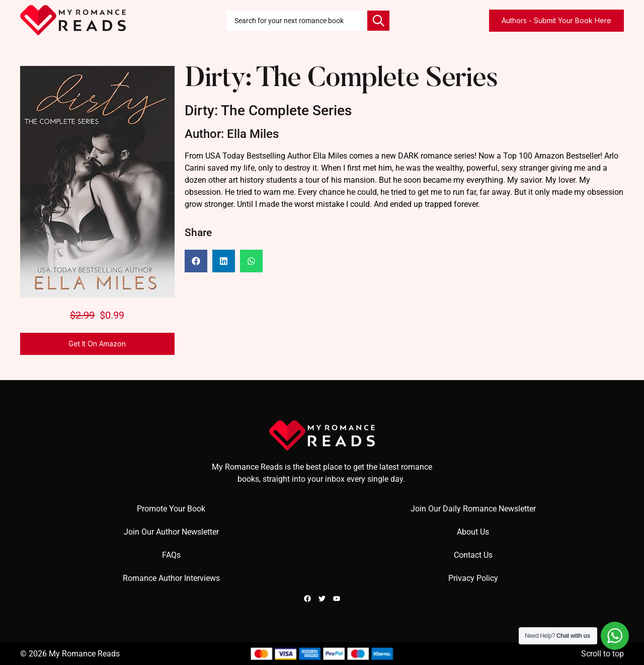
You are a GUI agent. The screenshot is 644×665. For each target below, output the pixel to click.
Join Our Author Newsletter (171, 532)
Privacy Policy (473, 578)
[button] (196, 261)
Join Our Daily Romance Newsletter (473, 509)
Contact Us (473, 555)
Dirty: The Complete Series (341, 80)
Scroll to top (602, 654)
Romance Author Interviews (171, 578)
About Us (473, 532)
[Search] (378, 21)
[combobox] (297, 21)
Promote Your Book (171, 509)
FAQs (171, 555)
